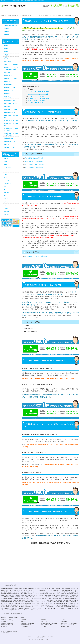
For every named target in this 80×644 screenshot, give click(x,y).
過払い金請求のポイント (31, 11)
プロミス (6, 171)
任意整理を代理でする (9, 112)
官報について (7, 144)
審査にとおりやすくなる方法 (37, 100)
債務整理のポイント (16, 11)
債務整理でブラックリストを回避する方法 (36, 256)
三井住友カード (8, 180)
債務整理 (6, 46)
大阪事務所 (7, 28)
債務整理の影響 (8, 72)
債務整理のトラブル (9, 91)
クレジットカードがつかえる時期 (38, 94)
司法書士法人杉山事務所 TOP (5, 11)
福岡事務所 (7, 31)
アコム (5, 162)
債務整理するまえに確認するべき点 (39, 98)
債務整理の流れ (8, 81)
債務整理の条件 (8, 75)
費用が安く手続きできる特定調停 (34, 161)
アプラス (6, 208)
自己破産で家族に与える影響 (11, 120)
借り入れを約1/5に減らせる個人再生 (35, 164)
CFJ (5, 196)
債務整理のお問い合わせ (71, 11)
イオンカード (7, 199)
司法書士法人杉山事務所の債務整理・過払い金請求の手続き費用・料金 (46, 11)
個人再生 (6, 58)
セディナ (6, 202)
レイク (5, 174)
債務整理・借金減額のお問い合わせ (51, 570)
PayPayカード (7, 183)
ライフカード (7, 193)
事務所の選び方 (8, 97)
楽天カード (7, 177)
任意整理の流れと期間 (9, 100)
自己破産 (6, 55)
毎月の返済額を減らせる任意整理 (34, 158)
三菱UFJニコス (8, 186)
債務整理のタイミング (9, 88)
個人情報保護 (40, 638)
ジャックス (7, 211)
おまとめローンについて (10, 147)
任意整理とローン (8, 106)
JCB (5, 205)
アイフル (6, 159)
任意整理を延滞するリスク (10, 103)
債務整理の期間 (8, 85)
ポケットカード (8, 214)
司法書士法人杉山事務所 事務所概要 (58, 11)
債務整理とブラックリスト (10, 78)
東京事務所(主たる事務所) (10, 25)
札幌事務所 (7, 34)
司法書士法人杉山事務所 (38, 640)
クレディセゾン (8, 168)
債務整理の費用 (8, 61)
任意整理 (6, 49)
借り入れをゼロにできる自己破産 (34, 167)
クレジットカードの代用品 (36, 96)
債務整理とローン (8, 94)
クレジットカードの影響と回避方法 (39, 92)
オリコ (5, 190)
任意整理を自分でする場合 (10, 109)
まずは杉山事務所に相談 (36, 103)
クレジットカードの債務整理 (11, 64)
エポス (5, 165)
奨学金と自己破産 (8, 138)
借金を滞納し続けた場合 (10, 141)
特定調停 (6, 52)
